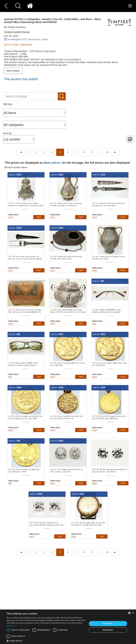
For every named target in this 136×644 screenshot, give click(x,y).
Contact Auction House (17, 32)
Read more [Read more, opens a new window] (11, 626)
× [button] (133, 613)
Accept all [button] (108, 623)
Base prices (52, 163)
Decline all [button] (108, 630)
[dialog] (68, 627)
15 (107, 152)
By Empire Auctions (15, 27)
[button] (46, 641)
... (99, 152)
